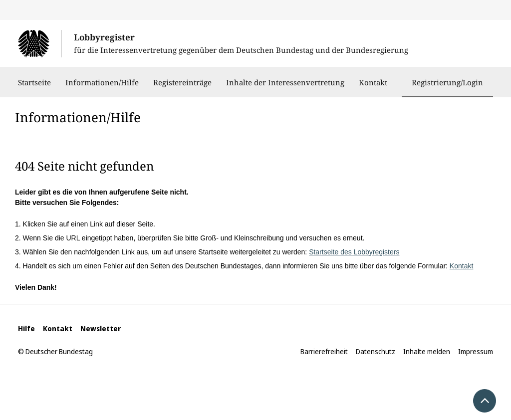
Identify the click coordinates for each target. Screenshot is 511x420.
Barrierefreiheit (324, 351)
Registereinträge (182, 87)
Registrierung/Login (447, 82)
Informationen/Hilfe (102, 87)
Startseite (34, 87)
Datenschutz (376, 351)
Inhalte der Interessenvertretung (285, 87)
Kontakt (373, 87)
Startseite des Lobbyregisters (354, 252)
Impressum (476, 351)
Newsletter (101, 328)
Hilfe (26, 328)
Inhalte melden (427, 351)
